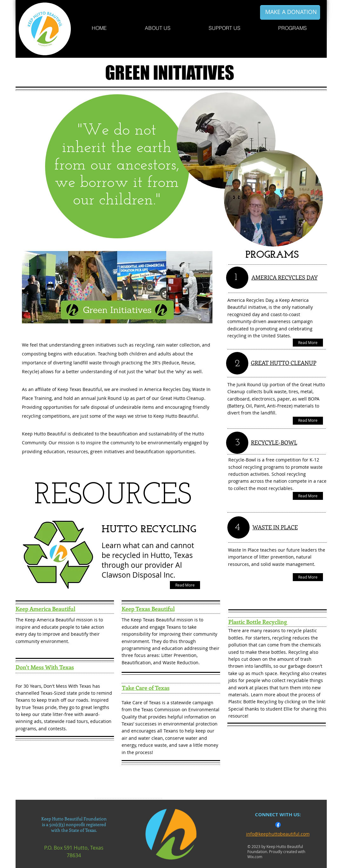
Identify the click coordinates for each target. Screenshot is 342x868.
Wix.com (255, 857)
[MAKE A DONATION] (291, 12)
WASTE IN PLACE (275, 527)
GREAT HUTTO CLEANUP (284, 363)
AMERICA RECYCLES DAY (285, 277)
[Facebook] (278, 825)
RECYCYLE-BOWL (274, 442)
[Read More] (185, 585)
